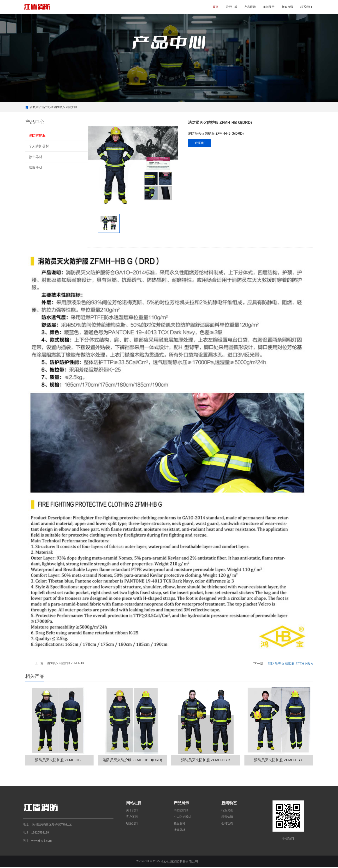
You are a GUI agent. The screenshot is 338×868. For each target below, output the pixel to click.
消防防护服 (37, 135)
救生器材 (36, 157)
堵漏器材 (36, 168)
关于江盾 (231, 7)
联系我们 (306, 7)
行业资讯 (227, 811)
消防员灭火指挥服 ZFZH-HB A (290, 664)
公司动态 (227, 824)
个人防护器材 (39, 146)
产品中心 (45, 107)
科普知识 (227, 818)
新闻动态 (229, 804)
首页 (215, 7)
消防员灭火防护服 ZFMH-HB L (67, 663)
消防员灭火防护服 (65, 107)
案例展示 (269, 7)
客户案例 (132, 818)
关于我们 (132, 811)
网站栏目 (134, 804)
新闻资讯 (287, 7)
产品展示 (250, 7)
